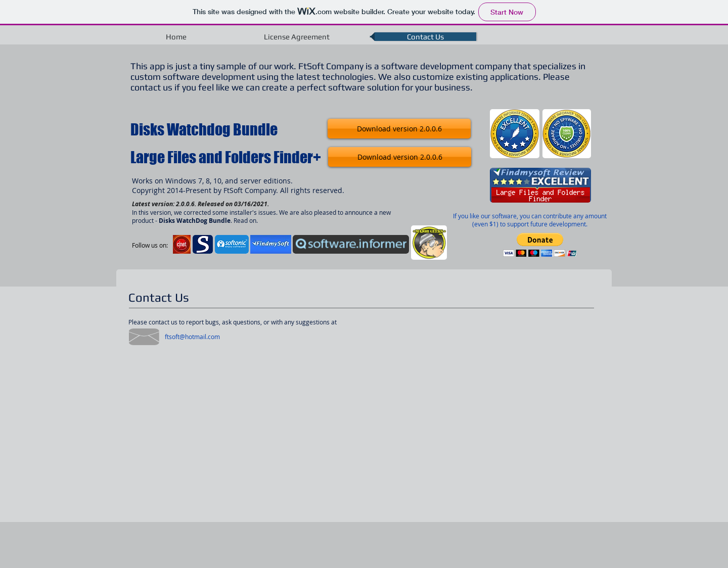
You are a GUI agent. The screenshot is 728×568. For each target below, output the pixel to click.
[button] (540, 245)
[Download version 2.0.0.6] (399, 129)
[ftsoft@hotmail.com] (192, 337)
